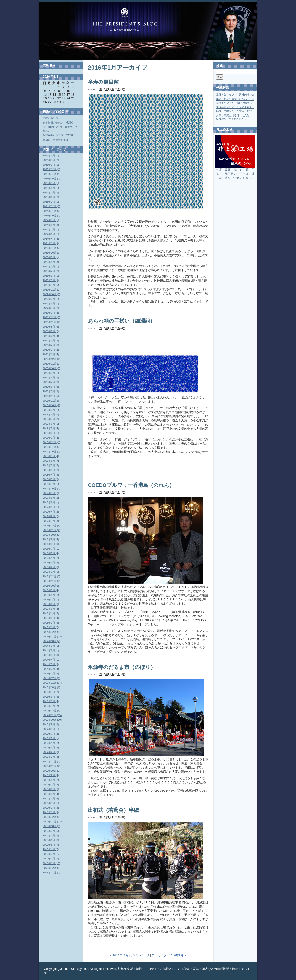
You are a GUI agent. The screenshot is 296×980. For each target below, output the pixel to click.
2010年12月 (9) (51, 817)
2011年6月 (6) (51, 789)
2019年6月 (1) (51, 424)
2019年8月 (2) (51, 414)
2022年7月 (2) (51, 308)
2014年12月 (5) (51, 632)
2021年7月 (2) (51, 331)
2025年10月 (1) (51, 179)
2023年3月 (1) (51, 276)
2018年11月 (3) (51, 447)
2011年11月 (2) (51, 766)
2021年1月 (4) (51, 354)
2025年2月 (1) (51, 202)
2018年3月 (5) (51, 479)
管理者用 (49, 65)
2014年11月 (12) (52, 637)
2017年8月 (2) (51, 498)
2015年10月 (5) (51, 586)
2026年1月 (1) (51, 165)
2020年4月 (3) (51, 382)
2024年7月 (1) (51, 229)
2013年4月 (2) (51, 692)
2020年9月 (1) (51, 373)
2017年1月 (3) (51, 521)
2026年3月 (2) (51, 160)
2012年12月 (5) (51, 711)
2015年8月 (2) (51, 595)
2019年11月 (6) (51, 401)
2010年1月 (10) (51, 863)
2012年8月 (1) (51, 729)
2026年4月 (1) (51, 155)
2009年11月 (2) (51, 872)
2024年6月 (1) (51, 234)
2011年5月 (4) (51, 794)
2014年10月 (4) (51, 641)
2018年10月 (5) (51, 451)
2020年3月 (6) (51, 387)
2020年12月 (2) (51, 359)
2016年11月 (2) (51, 530)
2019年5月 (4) (51, 428)
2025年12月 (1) (51, 169)
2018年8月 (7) (51, 461)
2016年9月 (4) (51, 539)
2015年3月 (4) (51, 618)
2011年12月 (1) (51, 761)
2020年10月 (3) (51, 368)
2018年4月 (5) (51, 475)
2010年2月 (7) (51, 859)
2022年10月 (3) (51, 294)
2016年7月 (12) (51, 549)
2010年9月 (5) (51, 831)
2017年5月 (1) (51, 507)
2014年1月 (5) (51, 674)
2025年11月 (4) (51, 174)
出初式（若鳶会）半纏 (113, 810)
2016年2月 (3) (51, 567)
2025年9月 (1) (51, 183)
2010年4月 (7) (51, 849)
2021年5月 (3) (51, 340)
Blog (125, 20)
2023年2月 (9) (51, 280)
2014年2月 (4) (51, 669)
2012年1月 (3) (51, 757)
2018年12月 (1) (51, 442)
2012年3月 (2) (51, 748)
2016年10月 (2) (51, 535)
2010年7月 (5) (51, 835)
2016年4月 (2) (51, 558)
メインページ (140, 955)
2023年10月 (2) (51, 253)
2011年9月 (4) (51, 775)
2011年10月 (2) (51, 771)
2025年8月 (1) (51, 188)
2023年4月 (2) (51, 271)
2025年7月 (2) (51, 192)
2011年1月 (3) (51, 812)
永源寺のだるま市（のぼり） (122, 667)
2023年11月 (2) (51, 248)
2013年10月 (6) (51, 687)
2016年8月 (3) (51, 544)
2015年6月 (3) (51, 604)
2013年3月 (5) (51, 697)
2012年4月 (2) (51, 743)
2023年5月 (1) (51, 266)
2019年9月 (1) (51, 410)
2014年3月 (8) (51, 664)
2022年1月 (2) (51, 313)
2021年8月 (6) (51, 327)
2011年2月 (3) (51, 808)
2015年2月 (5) (51, 623)
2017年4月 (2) (51, 512)
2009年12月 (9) (51, 868)
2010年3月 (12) (51, 854)
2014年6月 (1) (51, 650)
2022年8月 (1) (51, 303)
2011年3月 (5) (51, 803)
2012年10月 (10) (52, 720)
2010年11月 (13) (52, 822)
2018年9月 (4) (51, 456)
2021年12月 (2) (51, 317)
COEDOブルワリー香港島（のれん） (131, 485)
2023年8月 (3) (51, 262)
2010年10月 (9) (51, 826)
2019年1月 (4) (51, 438)
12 (45, 95)
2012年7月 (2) (51, 734)
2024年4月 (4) (51, 239)
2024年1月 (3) (51, 243)
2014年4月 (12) (51, 660)
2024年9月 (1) (51, 220)
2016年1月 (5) (51, 572)
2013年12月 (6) (51, 678)
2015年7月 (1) (51, 600)
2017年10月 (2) (51, 488)
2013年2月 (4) (51, 701)
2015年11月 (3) (51, 581)
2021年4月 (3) (51, 345)
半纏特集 (223, 87)
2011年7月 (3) (51, 785)
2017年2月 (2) (51, 516)
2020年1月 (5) (51, 396)
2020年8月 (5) (51, 377)
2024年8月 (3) (51, 225)
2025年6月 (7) (51, 197)
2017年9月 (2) (51, 493)
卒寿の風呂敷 (103, 82)
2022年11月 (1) (51, 290)
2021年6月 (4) (51, 336)
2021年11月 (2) (51, 322)
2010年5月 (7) (51, 845)
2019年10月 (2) (51, 405)
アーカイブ (159, 955)
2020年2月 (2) (51, 391)
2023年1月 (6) (51, 285)
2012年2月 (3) (51, 752)
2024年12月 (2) (51, 206)
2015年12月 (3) (51, 576)
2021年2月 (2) (51, 350)
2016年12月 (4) (51, 526)
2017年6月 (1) (51, 502)
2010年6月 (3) (51, 840)
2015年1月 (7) (51, 627)
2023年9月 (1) (51, 257)
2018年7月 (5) (51, 465)
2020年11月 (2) (51, 364)
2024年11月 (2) (51, 211)
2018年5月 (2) (51, 470)
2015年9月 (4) (51, 590)
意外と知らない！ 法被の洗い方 (235, 95)
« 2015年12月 (119, 955)
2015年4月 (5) (51, 613)
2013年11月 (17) (52, 683)
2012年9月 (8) (51, 724)
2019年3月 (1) (51, 433)
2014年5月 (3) (51, 655)
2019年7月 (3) (51, 419)
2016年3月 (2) (51, 563)
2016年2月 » (177, 955)
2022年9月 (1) (51, 299)
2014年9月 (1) (51, 646)
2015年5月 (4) (51, 609)
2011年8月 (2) (51, 780)
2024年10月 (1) (51, 216)
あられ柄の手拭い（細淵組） (122, 321)
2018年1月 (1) (51, 484)
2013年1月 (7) (51, 706)
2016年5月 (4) (51, 553)
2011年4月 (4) (51, 798)
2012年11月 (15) (52, 715)
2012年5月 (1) (51, 738)
